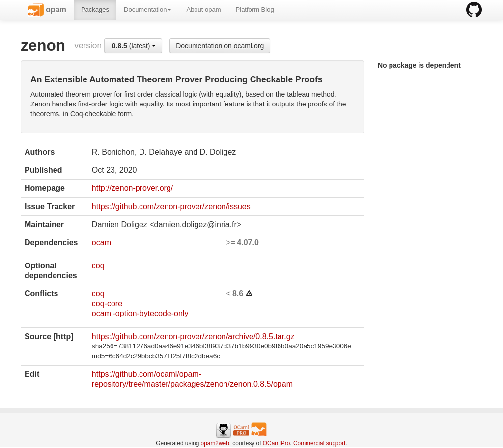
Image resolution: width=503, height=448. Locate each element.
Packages (95, 10)
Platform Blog (255, 10)
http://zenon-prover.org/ (132, 188)
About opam (203, 10)
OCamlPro (277, 443)
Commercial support (319, 443)
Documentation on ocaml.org (220, 46)
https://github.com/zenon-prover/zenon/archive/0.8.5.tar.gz (193, 336)
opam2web (215, 443)
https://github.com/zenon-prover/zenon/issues (171, 206)
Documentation (148, 10)
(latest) (134, 46)
